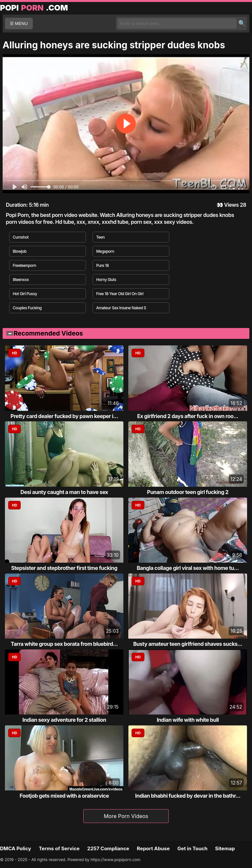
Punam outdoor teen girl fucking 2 (188, 492)
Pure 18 (103, 265)
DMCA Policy (16, 848)
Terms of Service (59, 848)
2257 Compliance (108, 848)
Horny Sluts (106, 280)
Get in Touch (192, 848)
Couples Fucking (27, 308)
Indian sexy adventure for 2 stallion (64, 720)
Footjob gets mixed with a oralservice (64, 796)
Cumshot (21, 237)
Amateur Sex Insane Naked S (121, 308)
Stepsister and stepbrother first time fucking (64, 568)
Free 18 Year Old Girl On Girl (120, 294)
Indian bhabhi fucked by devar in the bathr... (188, 796)
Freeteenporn (24, 265)
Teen (100, 237)
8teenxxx (21, 280)
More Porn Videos (126, 816)
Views (231, 205)
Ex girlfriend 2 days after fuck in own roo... (188, 416)
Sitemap (225, 848)
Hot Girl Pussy (25, 294)
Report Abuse (153, 848)
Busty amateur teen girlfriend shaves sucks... (188, 644)
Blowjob (20, 251)
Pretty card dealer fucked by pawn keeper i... (64, 416)
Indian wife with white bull (188, 720)
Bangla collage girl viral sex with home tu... (188, 568)
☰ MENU (19, 23)
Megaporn (105, 251)
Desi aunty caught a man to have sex (64, 492)
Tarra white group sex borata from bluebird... (64, 644)
